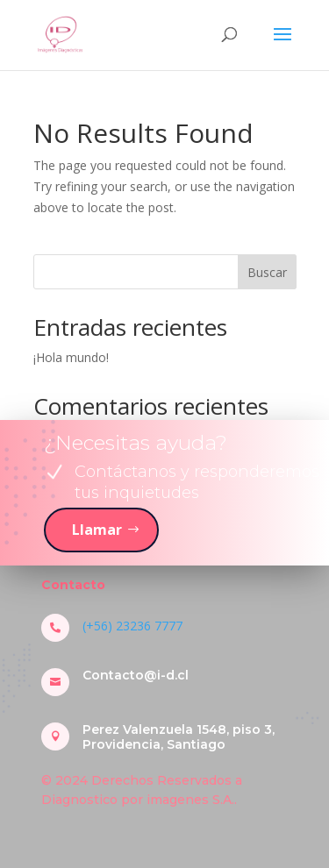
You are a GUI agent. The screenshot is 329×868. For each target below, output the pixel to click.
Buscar (267, 272)
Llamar (97, 530)
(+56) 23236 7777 (132, 626)
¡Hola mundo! (71, 357)
